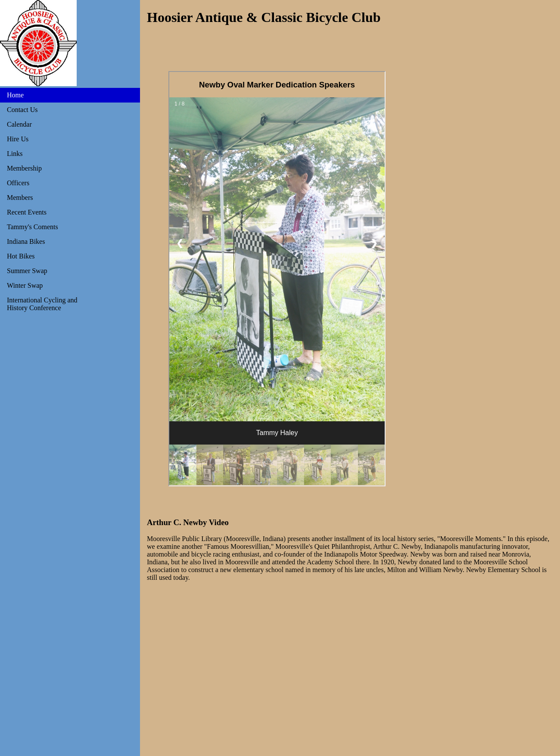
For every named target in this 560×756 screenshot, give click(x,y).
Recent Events (27, 212)
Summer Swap (27, 271)
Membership (24, 168)
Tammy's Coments (33, 227)
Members (20, 198)
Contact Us (22, 110)
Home (15, 95)
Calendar (19, 124)
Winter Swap (25, 285)
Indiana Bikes (26, 241)
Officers (18, 183)
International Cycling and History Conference (42, 304)
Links (15, 154)
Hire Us (18, 139)
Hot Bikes (21, 256)
